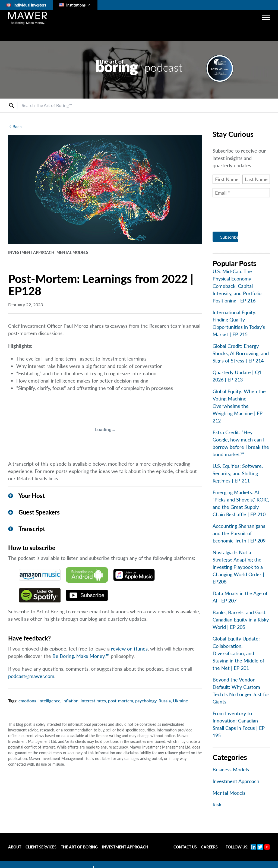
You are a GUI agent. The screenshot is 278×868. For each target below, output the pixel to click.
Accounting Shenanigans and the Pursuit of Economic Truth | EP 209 (239, 533)
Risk (217, 804)
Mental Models (229, 793)
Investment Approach (236, 781)
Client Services (41, 847)
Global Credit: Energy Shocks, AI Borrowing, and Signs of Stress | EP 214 (241, 353)
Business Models (231, 769)
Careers (209, 847)
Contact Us (185, 847)
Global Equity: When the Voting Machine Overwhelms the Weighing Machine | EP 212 (239, 406)
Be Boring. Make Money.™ (81, 656)
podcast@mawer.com (31, 676)
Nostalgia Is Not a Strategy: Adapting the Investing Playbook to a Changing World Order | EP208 (238, 567)
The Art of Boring (79, 847)
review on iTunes (129, 649)
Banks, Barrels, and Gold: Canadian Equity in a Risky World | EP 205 (241, 620)
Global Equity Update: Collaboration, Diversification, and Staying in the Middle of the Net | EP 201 (238, 653)
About (15, 847)
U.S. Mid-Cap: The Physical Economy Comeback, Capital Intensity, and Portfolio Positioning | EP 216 (237, 286)
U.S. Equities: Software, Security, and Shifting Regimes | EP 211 (238, 473)
